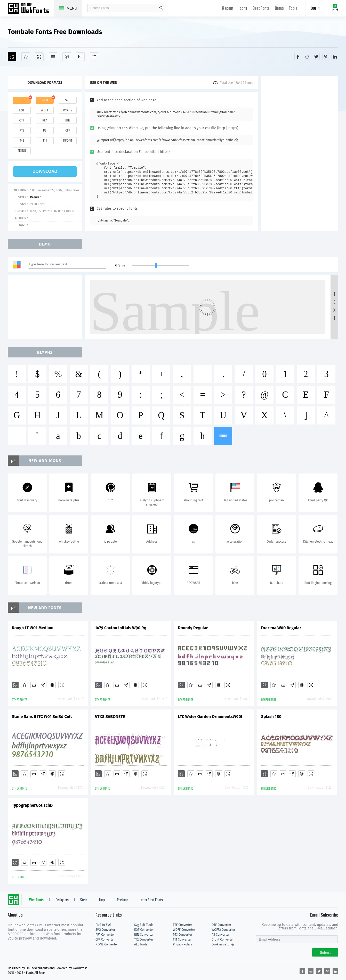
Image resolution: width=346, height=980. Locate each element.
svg (68, 100)
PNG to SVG (103, 925)
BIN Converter (144, 935)
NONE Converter (107, 944)
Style (84, 900)
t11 (45, 141)
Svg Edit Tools (144, 925)
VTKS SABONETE (110, 717)
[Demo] (39, 57)
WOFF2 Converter (223, 930)
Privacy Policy (182, 944)
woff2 (68, 110)
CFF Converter (105, 940)
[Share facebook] (298, 56)
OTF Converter (221, 925)
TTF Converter (182, 925)
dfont (68, 141)
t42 (22, 141)
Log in (315, 8)
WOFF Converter (184, 930)
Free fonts (31, 9)
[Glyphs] (53, 57)
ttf (22, 100)
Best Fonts (261, 9)
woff (45, 110)
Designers (62, 900)
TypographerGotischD (32, 805)
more (223, 436)
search (161, 8)
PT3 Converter (183, 935)
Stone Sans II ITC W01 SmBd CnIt (42, 717)
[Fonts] (94, 57)
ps (45, 130)
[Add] (12, 57)
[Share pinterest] (326, 56)
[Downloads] (34, 685)
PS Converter (220, 935)
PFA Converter (105, 935)
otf (22, 120)
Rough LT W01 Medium (33, 628)
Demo (279, 9)
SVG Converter (105, 930)
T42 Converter (144, 940)
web (45, 100)
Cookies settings (223, 944)
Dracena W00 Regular (281, 628)
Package (122, 900)
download (45, 171)
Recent (228, 9)
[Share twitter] (316, 56)
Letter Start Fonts (151, 900)
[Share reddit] (307, 56)
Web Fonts (36, 900)
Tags (102, 900)
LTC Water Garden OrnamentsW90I (210, 717)
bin (68, 120)
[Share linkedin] (335, 56)
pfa (45, 120)
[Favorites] (26, 57)
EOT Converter (144, 930)
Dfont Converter (223, 940)
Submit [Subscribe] (325, 953)
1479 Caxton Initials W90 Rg (121, 628)
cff (68, 130)
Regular (35, 197)
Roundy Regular (193, 628)
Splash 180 (271, 717)
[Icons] (80, 57)
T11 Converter (182, 940)
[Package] (67, 57)
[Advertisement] (300, 154)
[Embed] (52, 685)
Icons (243, 9)
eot (22, 110)
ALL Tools (141, 944)
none (22, 151)
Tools (293, 9)
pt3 (22, 130)
